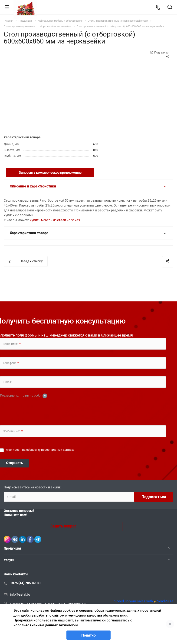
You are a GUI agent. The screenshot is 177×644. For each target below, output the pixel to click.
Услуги (9, 560)
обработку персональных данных (50, 450)
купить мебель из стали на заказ (55, 220)
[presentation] (35, 408)
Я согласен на (40, 450)
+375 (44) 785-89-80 (25, 583)
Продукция (12, 548)
